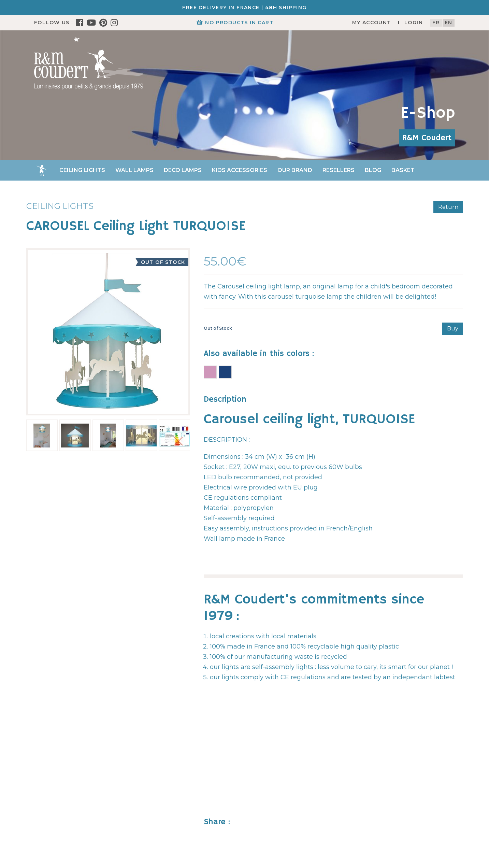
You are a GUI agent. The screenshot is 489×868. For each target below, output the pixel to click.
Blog (373, 170)
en (449, 23)
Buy (453, 329)
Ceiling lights (82, 170)
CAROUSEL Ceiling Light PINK (210, 372)
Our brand (295, 170)
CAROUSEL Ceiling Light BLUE (225, 372)
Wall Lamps (134, 170)
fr (436, 23)
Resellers (339, 170)
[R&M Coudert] (89, 63)
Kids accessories (240, 170)
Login (414, 23)
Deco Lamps (183, 170)
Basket (403, 170)
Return (448, 207)
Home (42, 170)
